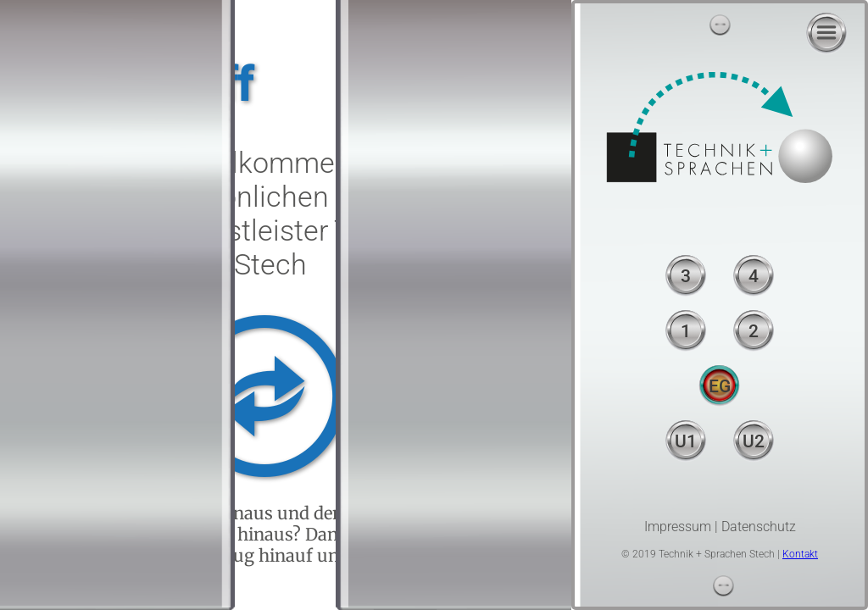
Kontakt (800, 554)
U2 (754, 441)
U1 (686, 441)
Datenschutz (759, 527)
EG (720, 386)
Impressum (678, 527)
